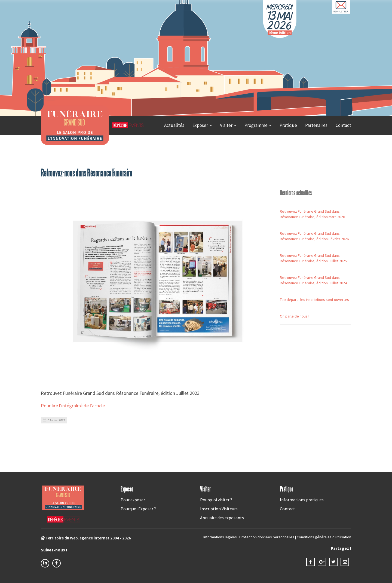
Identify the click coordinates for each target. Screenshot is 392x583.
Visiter (226, 125)
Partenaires (316, 125)
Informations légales (220, 537)
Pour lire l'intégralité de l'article (73, 406)
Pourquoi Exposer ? (138, 509)
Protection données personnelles (267, 537)
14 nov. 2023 (54, 420)
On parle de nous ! (295, 316)
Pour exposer (133, 500)
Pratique (288, 125)
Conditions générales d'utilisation (324, 537)
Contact (343, 125)
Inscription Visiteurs (219, 509)
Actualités (174, 125)
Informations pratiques (302, 500)
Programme (256, 125)
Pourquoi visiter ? (216, 500)
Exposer (200, 125)
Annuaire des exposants (222, 518)
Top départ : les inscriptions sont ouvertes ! (315, 300)
